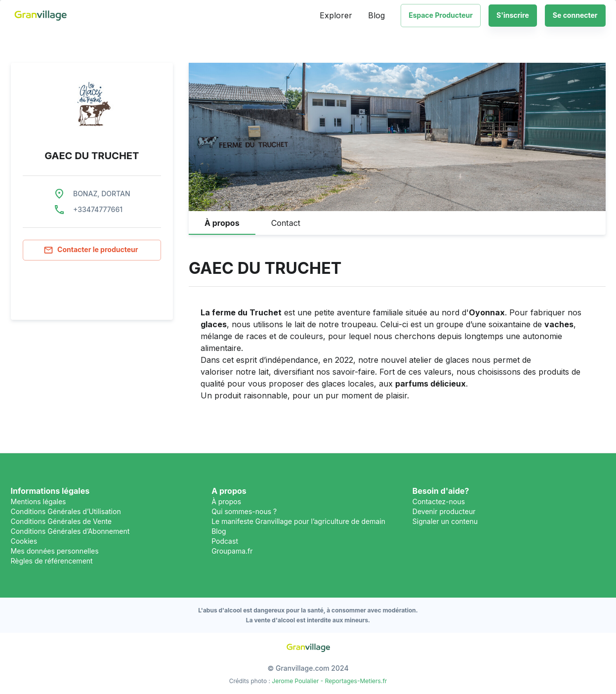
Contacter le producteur (92, 250)
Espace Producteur (441, 15)
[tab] (222, 223)
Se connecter (575, 16)
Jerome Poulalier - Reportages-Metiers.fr (329, 681)
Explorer (336, 15)
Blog (376, 15)
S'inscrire (513, 16)
